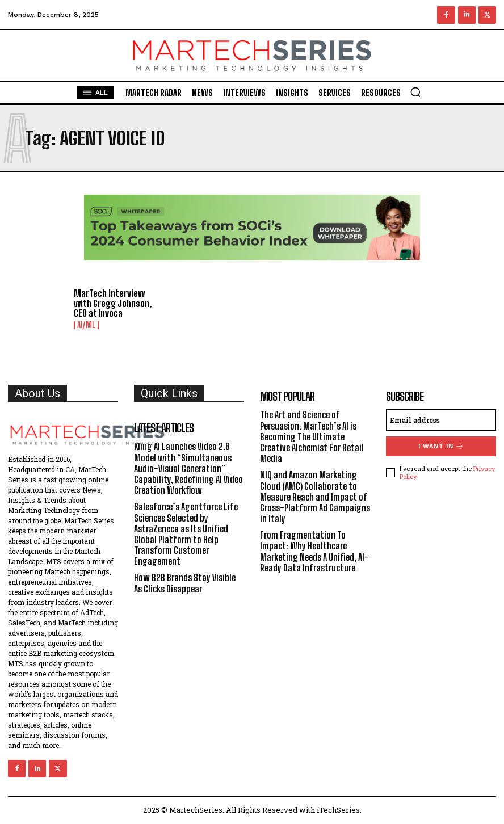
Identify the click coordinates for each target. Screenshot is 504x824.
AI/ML (86, 325)
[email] (441, 420)
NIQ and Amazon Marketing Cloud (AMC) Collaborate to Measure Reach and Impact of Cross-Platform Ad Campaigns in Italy (315, 497)
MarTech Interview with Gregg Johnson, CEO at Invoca (113, 303)
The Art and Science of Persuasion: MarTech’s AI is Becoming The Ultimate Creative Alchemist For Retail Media (312, 436)
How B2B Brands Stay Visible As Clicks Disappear (185, 583)
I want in (441, 446)
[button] (415, 92)
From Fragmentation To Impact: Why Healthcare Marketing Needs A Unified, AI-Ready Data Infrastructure (314, 551)
